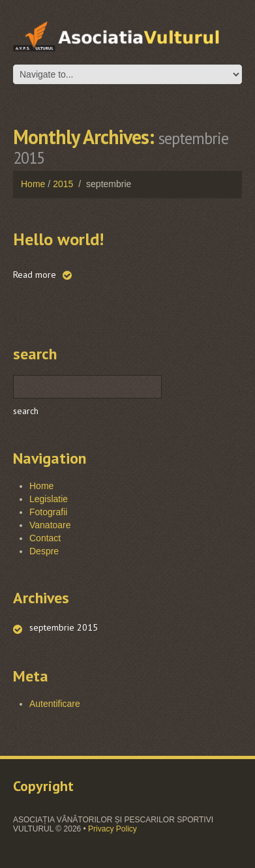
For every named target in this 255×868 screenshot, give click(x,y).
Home (33, 184)
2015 (63, 184)
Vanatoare (50, 525)
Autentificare (55, 704)
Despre (44, 551)
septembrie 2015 (64, 627)
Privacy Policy (112, 829)
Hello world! (58, 239)
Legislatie (49, 499)
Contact (45, 538)
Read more (35, 275)
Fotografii (48, 512)
